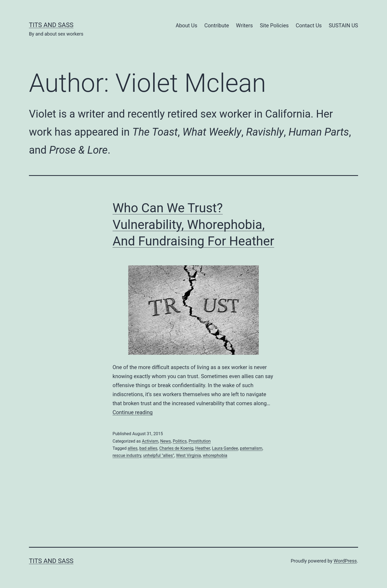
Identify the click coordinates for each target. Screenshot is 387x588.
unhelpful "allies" (159, 455)
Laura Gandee (225, 448)
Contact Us (309, 25)
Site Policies (274, 25)
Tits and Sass (51, 25)
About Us (187, 25)
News (165, 441)
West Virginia (188, 455)
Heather (203, 448)
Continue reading (133, 412)
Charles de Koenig (176, 448)
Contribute (217, 25)
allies (133, 448)
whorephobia (215, 455)
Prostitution (200, 441)
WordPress (345, 561)
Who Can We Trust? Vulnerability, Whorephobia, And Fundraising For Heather (193, 224)
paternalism (251, 448)
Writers (244, 25)
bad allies (148, 448)
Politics (180, 441)
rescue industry (127, 455)
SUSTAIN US (343, 25)
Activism (150, 441)
